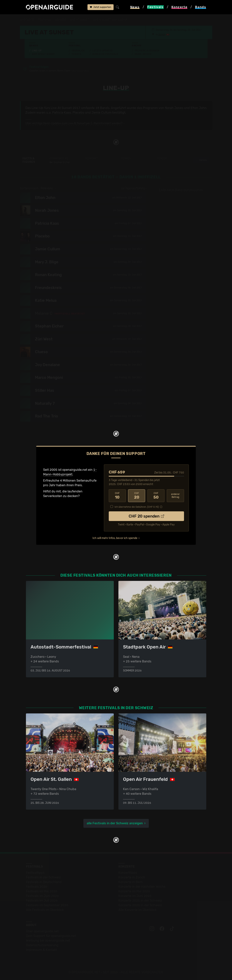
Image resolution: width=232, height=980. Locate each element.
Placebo (78, 113)
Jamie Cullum (101, 113)
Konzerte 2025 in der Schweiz (140, 901)
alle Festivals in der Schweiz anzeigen (115, 823)
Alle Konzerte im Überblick (137, 910)
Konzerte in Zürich (132, 877)
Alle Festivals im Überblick (45, 910)
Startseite (27, 20)
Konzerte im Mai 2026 (134, 891)
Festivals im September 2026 (47, 905)
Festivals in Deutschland (44, 882)
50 (156, 496)
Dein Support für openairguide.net (51, 936)
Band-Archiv (143, 54)
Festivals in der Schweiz (43, 877)
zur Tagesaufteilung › (134, 188)
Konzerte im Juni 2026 (135, 896)
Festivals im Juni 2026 (42, 896)
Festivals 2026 (37, 887)
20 (137, 496)
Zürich (162, 35)
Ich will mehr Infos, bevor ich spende (115, 538)
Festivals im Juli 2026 (42, 901)
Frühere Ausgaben (147, 51)
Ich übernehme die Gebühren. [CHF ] (137, 507)
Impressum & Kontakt (41, 950)
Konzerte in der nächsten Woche (142, 887)
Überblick (78, 51)
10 (117, 496)
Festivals (45, 20)
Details (201, 160)
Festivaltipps (35, 873)
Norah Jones (174, 108)
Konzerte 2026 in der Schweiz (140, 905)
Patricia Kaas (62, 113)
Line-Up (37, 51)
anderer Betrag (175, 496)
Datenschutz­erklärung (42, 945)
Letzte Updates (102, 51)
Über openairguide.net (42, 931)
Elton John (199, 108)
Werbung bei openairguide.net (48, 940)
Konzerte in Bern (131, 882)
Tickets (76, 54)
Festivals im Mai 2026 (42, 891)
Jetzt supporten (101, 7)
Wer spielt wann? (43, 54)
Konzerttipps (128, 873)
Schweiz (60, 20)
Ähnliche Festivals (105, 54)
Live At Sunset (80, 20)
